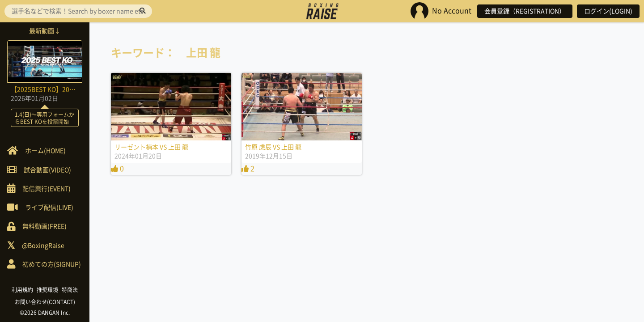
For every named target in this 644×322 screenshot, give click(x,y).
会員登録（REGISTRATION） (525, 11)
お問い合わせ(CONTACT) (45, 302)
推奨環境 (47, 290)
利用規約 (22, 290)
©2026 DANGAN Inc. (45, 313)
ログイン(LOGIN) (608, 11)
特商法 (70, 290)
